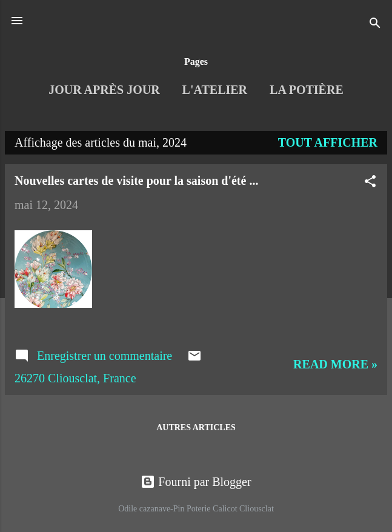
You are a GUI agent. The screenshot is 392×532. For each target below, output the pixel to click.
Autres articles (196, 427)
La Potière (307, 90)
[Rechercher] (375, 25)
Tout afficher (328, 142)
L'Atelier (215, 90)
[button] (370, 183)
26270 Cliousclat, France (75, 378)
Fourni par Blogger (196, 482)
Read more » (335, 364)
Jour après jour (104, 90)
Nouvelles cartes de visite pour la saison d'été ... (136, 181)
